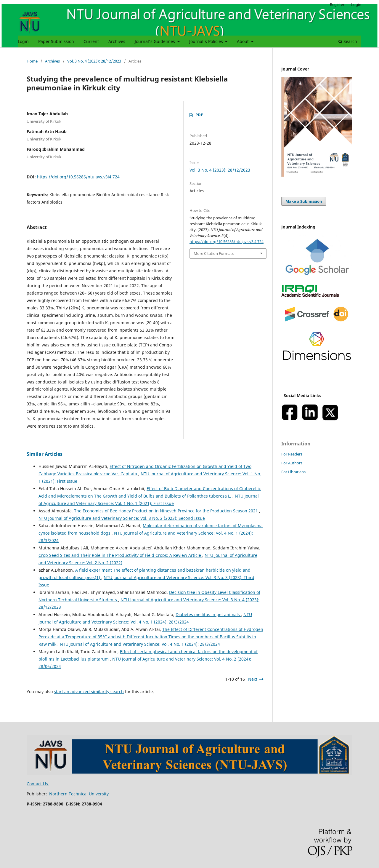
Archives (117, 41)
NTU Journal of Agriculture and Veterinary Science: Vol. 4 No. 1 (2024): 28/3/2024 (140, 644)
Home (32, 61)
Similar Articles (45, 454)
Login (23, 41)
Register (337, 4)
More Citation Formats (214, 253)
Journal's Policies (207, 41)
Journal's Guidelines (155, 41)
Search (348, 41)
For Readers (292, 454)
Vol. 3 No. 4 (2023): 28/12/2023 (94, 61)
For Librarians (293, 472)
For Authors (292, 463)
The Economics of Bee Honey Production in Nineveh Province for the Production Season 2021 (167, 511)
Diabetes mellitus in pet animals (208, 614)
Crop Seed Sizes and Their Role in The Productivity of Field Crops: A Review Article (120, 555)
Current (91, 41)
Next (253, 679)
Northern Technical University (79, 794)
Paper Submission (56, 41)
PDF (199, 115)
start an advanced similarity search (89, 692)
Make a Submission (304, 201)
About (243, 41)
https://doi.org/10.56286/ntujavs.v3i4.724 (78, 177)
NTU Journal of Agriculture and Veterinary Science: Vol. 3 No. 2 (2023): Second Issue (122, 518)
